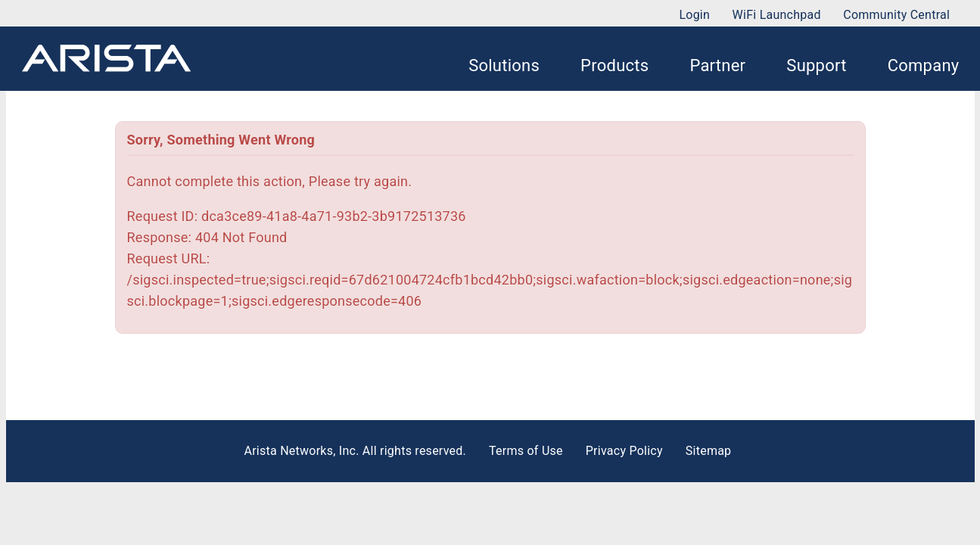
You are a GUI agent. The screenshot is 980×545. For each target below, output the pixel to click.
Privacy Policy (624, 451)
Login (694, 15)
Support (816, 65)
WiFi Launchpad (777, 15)
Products (614, 65)
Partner (717, 65)
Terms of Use (526, 451)
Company (924, 65)
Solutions (504, 65)
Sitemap (709, 451)
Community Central (896, 15)
